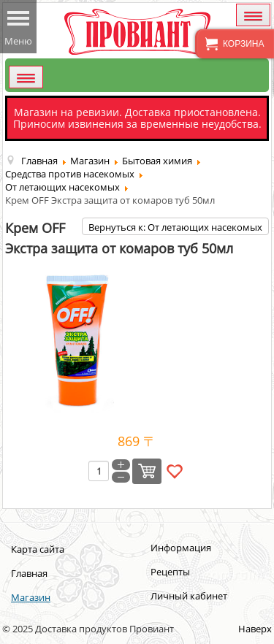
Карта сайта (38, 549)
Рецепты (170, 572)
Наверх (255, 629)
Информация (181, 548)
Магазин (31, 597)
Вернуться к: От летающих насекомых (175, 227)
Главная (29, 573)
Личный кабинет (189, 596)
